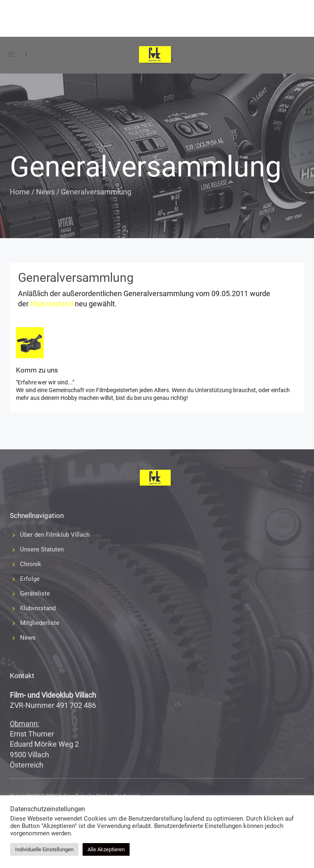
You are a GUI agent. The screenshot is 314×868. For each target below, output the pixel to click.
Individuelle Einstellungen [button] (44, 849)
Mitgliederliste (40, 623)
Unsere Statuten (42, 549)
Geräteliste (35, 594)
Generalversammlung (76, 278)
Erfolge (30, 579)
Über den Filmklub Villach (55, 535)
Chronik (31, 564)
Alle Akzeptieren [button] (106, 849)
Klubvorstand (52, 304)
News (45, 192)
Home (20, 192)
